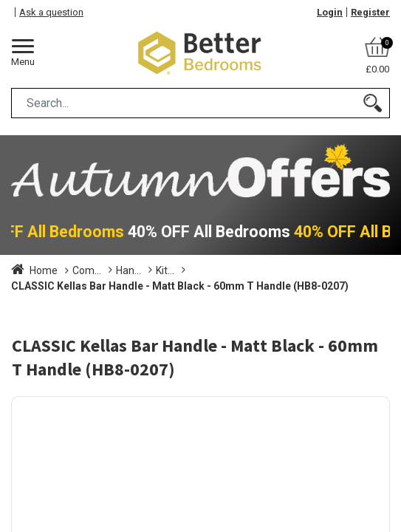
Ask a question (51, 12)
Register (370, 12)
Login (330, 12)
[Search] (373, 103)
